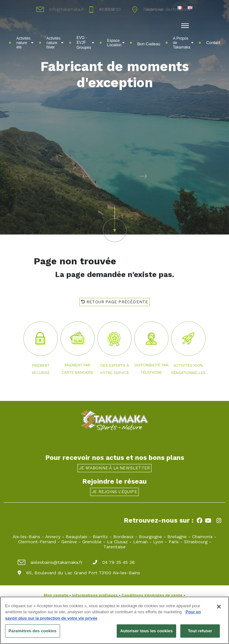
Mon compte (56, 595)
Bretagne (177, 537)
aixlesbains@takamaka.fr (50, 562)
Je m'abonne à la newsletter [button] (114, 468)
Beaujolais (77, 537)
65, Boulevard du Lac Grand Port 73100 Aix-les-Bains (79, 573)
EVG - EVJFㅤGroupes (85, 43)
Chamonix (202, 537)
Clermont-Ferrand (37, 542)
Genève (69, 542)
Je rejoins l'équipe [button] (114, 492)
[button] (57, 176)
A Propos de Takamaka (183, 43)
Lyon (158, 542)
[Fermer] (219, 607)
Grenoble (92, 542)
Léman (140, 542)
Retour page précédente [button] (115, 302)
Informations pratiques (95, 595)
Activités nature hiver (55, 43)
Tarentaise (114, 547)
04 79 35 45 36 (114, 562)
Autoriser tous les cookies (146, 631)
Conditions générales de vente (152, 595)
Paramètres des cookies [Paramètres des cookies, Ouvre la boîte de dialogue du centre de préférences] (33, 631)
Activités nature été (25, 43)
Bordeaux (123, 537)
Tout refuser (200, 631)
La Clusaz (117, 542)
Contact (213, 43)
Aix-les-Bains (26, 537)
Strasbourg (196, 542)
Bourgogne (150, 537)
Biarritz (100, 537)
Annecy (53, 537)
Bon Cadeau (149, 44)
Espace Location (116, 43)
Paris (174, 542)
